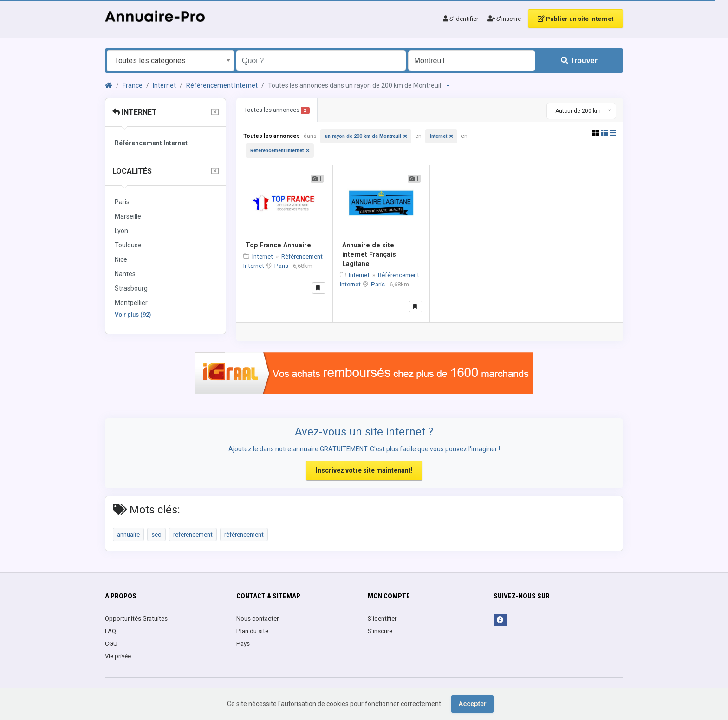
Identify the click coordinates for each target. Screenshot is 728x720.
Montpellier (131, 303)
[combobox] (170, 61)
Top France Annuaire (278, 245)
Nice (121, 259)
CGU (111, 644)
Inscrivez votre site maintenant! (364, 470)
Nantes (125, 274)
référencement (244, 535)
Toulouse (128, 245)
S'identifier (461, 19)
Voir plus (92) (133, 315)
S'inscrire (504, 19)
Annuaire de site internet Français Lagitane (369, 254)
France (133, 85)
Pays (243, 644)
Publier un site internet (575, 19)
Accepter (473, 704)
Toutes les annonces (277, 110)
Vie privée (118, 656)
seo (156, 535)
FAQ (110, 631)
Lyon (121, 231)
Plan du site (252, 631)
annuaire (128, 535)
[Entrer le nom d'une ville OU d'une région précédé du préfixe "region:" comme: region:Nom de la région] (472, 61)
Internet (164, 85)
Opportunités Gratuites (136, 619)
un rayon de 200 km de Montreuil (363, 136)
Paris (122, 202)
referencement (193, 535)
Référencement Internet (222, 85)
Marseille (128, 216)
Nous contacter (257, 619)
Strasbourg (131, 288)
